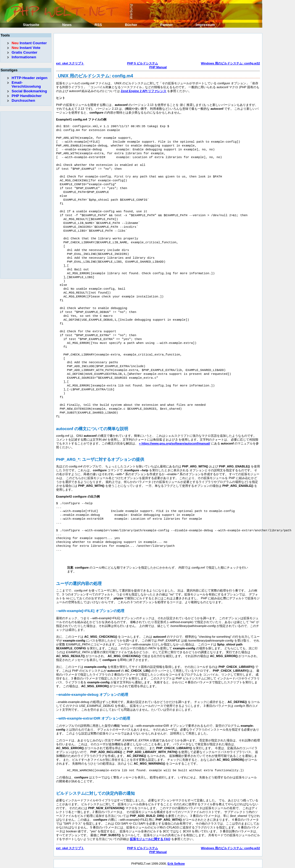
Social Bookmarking (29, 91)
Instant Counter (29, 43)
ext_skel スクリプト (70, 63)
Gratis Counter (24, 52)
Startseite (31, 25)
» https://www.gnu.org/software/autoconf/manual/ (175, 443)
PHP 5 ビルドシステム (143, 63)
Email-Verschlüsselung (26, 84)
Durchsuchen (23, 100)
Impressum (205, 25)
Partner (167, 25)
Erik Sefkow (176, 864)
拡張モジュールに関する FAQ (150, 839)
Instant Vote (26, 48)
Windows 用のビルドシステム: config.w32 (230, 63)
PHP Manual (158, 67)
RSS (98, 25)
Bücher (131, 25)
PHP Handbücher (27, 96)
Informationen (24, 57)
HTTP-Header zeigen (30, 78)
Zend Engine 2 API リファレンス (143, 91)
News (67, 25)
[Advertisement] (157, 48)
